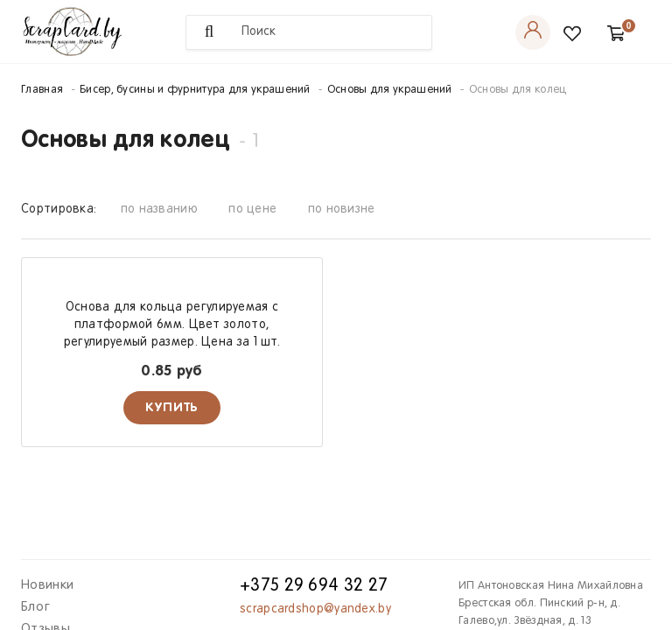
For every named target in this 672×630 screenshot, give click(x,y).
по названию (159, 210)
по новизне (342, 210)
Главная (42, 90)
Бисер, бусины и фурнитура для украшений (195, 90)
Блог (35, 607)
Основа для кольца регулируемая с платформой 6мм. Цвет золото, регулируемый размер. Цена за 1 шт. (172, 325)
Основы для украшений (390, 90)
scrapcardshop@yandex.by (315, 609)
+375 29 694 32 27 (314, 586)
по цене (252, 210)
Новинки (47, 585)
